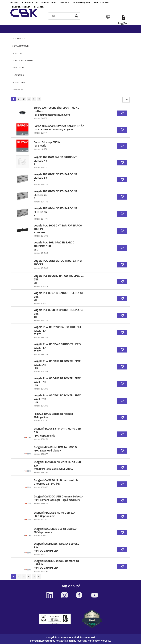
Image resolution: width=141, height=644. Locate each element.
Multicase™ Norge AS (99, 641)
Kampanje (18, 90)
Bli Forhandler (21, 7)
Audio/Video (19, 39)
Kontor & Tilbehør (23, 60)
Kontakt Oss (49, 3)
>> (39, 99)
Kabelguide (19, 68)
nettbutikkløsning (66, 641)
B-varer (39, 7)
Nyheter (64, 3)
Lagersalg (18, 75)
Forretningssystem (41, 641)
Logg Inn (123, 23)
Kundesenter (30, 3)
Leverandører (81, 3)
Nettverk (17, 53)
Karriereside (102, 3)
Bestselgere (19, 82)
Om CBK (14, 3)
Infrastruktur (21, 46)
